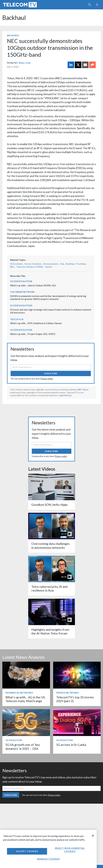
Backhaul (14, 18)
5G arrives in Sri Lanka (71, 745)
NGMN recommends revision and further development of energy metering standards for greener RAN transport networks (48, 297)
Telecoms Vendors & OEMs (30, 267)
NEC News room (22, 63)
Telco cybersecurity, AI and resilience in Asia (49, 588)
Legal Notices (65, 395)
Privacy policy (47, 379)
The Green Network (22, 292)
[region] (48, 849)
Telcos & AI (17, 319)
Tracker (48, 267)
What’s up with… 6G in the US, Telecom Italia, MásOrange (25, 699)
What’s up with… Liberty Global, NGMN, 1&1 (33, 285)
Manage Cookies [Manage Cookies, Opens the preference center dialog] (48, 859)
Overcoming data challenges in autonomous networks (50, 546)
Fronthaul (81, 264)
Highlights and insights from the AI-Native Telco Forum (50, 631)
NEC (12, 267)
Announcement (51, 264)
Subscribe (51, 373)
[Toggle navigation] (97, 5)
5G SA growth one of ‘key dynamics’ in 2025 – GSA (23, 747)
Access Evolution (33, 264)
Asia (62, 264)
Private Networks (67, 693)
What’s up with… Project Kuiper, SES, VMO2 (33, 334)
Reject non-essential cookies (70, 850)
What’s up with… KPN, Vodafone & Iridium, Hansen (36, 323)
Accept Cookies (27, 851)
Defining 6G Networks (19, 693)
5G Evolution (16, 264)
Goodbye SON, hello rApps (49, 505)
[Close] (93, 836)
